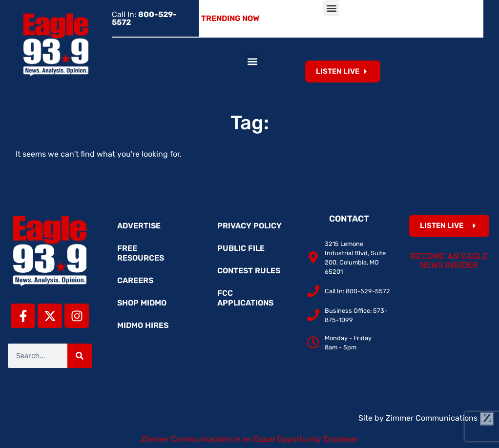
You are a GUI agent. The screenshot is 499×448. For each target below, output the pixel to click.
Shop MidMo (142, 303)
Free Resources (141, 253)
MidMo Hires (143, 325)
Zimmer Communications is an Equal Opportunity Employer (249, 439)
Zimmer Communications (440, 418)
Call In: (144, 18)
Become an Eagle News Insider (449, 261)
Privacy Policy (249, 226)
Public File (241, 248)
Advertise (139, 226)
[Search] (80, 356)
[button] (331, 8)
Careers (135, 280)
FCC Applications (245, 298)
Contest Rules (249, 271)
